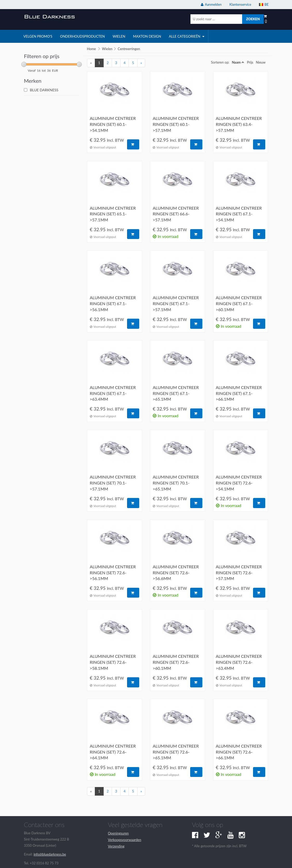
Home (92, 49)
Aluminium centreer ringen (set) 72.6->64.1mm (113, 752)
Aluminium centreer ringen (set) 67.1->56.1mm (113, 303)
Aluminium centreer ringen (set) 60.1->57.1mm (176, 124)
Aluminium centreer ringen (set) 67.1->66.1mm (239, 393)
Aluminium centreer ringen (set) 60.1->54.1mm (113, 124)
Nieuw (261, 62)
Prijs (250, 62)
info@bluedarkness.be (50, 854)
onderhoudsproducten (82, 36)
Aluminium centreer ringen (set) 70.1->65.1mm (176, 483)
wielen (119, 36)
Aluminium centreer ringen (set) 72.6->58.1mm (113, 662)
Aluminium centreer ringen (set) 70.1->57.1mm (113, 483)
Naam (236, 62)
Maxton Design (147, 36)
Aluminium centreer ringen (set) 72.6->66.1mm (239, 752)
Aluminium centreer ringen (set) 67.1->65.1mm (176, 393)
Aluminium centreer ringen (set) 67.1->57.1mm (176, 303)
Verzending (116, 846)
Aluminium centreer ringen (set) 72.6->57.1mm (239, 573)
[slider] (24, 64)
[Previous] (91, 63)
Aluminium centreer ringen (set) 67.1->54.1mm (239, 214)
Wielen (107, 49)
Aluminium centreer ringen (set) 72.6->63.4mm (239, 662)
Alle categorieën (187, 36)
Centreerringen (129, 49)
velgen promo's (38, 36)
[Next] (141, 63)
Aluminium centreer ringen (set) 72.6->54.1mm (239, 483)
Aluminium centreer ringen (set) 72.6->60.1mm (176, 662)
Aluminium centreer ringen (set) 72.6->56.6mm (176, 573)
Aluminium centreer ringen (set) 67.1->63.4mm (113, 393)
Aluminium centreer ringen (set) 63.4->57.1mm (239, 124)
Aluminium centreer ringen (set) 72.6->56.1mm (113, 573)
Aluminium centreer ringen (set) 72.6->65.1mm (176, 752)
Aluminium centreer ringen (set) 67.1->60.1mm (239, 303)
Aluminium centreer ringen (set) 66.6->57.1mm (176, 214)
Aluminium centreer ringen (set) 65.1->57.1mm (113, 214)
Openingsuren (118, 833)
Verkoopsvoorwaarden (124, 840)
